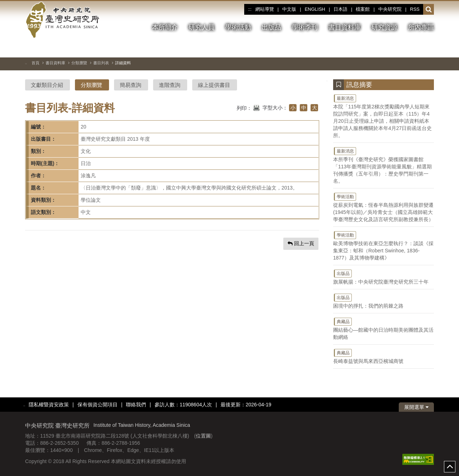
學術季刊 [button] (305, 27)
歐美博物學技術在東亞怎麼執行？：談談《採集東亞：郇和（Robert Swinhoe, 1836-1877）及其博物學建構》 (384, 246)
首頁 (36, 63)
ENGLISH (315, 9)
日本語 (340, 9)
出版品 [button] (271, 27)
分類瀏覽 (79, 63)
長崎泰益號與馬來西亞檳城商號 (384, 356)
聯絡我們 (136, 405)
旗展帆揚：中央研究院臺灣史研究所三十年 (384, 277)
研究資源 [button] (384, 27)
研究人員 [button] (202, 27)
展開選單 (416, 407)
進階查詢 (170, 85)
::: (250, 9)
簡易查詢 (131, 85)
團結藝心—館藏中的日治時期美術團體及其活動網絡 (384, 328)
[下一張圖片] (429, 48)
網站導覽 (265, 9)
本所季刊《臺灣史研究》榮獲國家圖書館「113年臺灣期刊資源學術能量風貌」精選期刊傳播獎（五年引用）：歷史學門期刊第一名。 (384, 165)
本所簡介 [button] (165, 27)
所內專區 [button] (421, 27)
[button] (429, 10)
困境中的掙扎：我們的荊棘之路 (384, 301)
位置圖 (203, 436)
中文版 (289, 9)
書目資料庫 (55, 63)
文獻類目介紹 (47, 85)
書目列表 (101, 63)
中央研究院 (390, 9)
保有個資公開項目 (98, 405)
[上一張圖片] (416, 48)
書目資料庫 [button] (345, 27)
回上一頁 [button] (301, 243)
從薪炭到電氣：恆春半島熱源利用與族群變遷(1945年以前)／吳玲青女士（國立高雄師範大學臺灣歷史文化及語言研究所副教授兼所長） (384, 207)
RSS (415, 9)
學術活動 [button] (238, 27)
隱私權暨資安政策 (49, 405)
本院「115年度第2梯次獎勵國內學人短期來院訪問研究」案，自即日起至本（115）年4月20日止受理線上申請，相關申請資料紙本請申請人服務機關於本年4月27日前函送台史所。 (384, 116)
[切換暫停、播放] (403, 48)
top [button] (450, 467)
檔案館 (363, 9)
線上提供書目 (214, 85)
